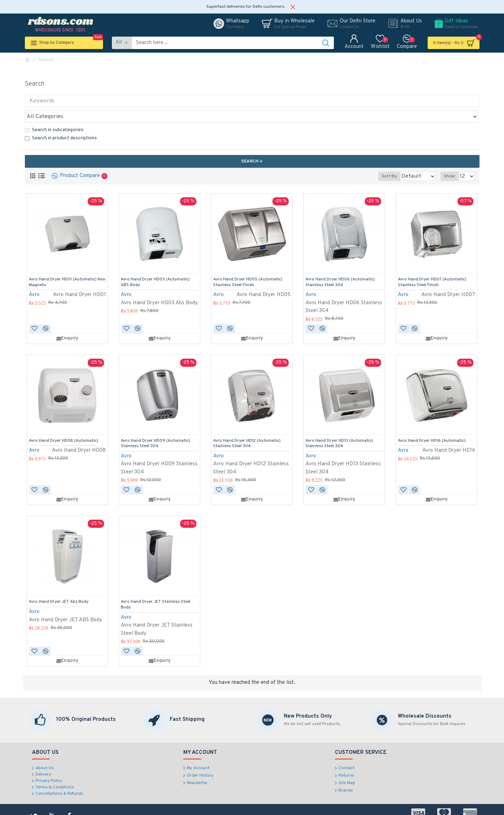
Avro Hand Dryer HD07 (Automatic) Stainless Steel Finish (432, 267)
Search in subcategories (54, 114)
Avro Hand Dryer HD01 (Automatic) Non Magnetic (67, 267)
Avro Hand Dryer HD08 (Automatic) (63, 425)
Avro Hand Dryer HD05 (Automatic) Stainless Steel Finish (248, 267)
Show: (452, 161)
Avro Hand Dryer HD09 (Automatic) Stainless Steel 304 (155, 428)
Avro (34, 279)
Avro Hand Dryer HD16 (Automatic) (432, 425)
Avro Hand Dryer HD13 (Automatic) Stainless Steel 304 (339, 428)
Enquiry (67, 323)
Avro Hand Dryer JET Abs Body (59, 586)
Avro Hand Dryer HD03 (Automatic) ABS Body (155, 267)
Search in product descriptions (61, 123)
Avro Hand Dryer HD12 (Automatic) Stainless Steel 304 (247, 428)
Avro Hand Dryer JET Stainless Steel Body (156, 589)
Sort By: (385, 161)
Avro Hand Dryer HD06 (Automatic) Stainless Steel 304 (340, 267)
